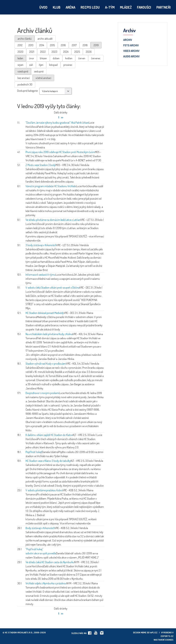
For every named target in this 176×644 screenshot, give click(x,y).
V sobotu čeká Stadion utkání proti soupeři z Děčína (53, 288)
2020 (20, 52)
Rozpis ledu (90, 7)
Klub (57, 7)
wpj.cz (154, 632)
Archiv (128, 40)
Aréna (70, 7)
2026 (89, 52)
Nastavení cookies (164, 640)
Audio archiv (131, 57)
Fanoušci (144, 7)
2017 (74, 45)
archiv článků (25, 39)
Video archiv (131, 51)
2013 (31, 45)
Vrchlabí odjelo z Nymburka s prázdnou (46, 583)
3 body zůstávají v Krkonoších (41, 245)
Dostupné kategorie (27, 91)
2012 (20, 45)
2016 (63, 45)
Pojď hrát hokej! (34, 452)
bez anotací (24, 78)
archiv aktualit (45, 39)
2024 (66, 52)
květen (69, 58)
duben (56, 58)
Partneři (164, 7)
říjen (41, 65)
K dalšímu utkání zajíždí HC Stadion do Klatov (49, 435)
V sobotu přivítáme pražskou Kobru (44, 490)
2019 (96, 45)
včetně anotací (43, 78)
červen (82, 58)
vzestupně (23, 71)
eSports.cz (167, 636)
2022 (43, 52)
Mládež (126, 7)
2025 (77, 52)
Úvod (43, 7)
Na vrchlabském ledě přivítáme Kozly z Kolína (49, 334)
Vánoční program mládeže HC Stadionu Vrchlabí (51, 186)
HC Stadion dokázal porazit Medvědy (45, 313)
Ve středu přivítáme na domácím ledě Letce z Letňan (53, 220)
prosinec (68, 65)
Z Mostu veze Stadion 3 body (41, 165)
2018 (85, 45)
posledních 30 (25, 84)
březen (43, 58)
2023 (54, 52)
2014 (42, 45)
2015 (52, 45)
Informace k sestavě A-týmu (41, 275)
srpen (20, 65)
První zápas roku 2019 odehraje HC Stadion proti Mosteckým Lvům (60, 152)
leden (20, 58)
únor (32, 58)
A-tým (110, 7)
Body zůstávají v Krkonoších (40, 528)
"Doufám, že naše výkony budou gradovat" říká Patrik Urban (57, 123)
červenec (96, 58)
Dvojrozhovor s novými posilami (42, 393)
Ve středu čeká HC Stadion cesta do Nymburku (50, 562)
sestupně (39, 71)
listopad (53, 65)
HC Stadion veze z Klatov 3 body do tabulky (48, 461)
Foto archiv (131, 46)
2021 (32, 52)
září (31, 65)
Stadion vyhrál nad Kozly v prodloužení (46, 364)
